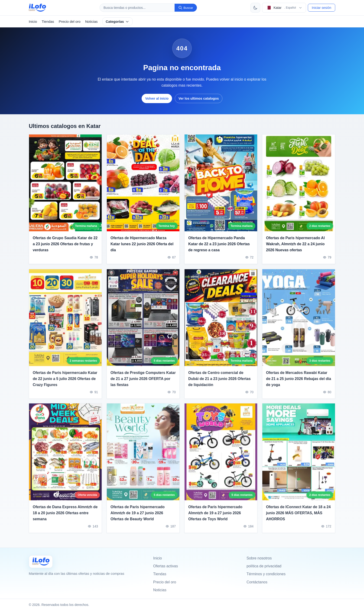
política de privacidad (264, 566)
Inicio (33, 21)
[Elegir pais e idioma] (284, 8)
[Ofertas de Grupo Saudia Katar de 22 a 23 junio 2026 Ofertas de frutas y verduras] (65, 183)
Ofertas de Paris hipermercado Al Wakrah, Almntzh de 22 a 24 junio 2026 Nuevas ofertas (295, 244)
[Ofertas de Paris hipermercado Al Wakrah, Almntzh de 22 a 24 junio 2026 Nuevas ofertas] (299, 183)
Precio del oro (70, 21)
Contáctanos (257, 582)
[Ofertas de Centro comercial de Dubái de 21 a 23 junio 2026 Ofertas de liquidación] (221, 321)
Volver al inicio (157, 98)
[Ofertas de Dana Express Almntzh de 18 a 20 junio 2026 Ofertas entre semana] (65, 455)
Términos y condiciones (266, 574)
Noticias (91, 21)
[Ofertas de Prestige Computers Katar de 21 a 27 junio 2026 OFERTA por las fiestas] (143, 321)
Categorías (117, 21)
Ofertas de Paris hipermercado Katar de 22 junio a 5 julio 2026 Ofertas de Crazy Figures (65, 382)
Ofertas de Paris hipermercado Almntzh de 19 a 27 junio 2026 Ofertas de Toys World (215, 516)
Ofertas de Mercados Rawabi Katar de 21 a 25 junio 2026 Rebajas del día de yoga (299, 382)
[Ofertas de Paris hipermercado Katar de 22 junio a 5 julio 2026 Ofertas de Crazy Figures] (65, 321)
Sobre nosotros (259, 558)
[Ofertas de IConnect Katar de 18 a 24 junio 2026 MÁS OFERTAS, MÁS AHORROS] (299, 455)
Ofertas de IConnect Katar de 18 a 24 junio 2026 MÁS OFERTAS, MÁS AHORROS (298, 516)
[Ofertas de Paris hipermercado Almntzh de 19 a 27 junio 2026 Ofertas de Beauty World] (143, 455)
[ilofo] (37, 8)
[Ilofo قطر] (41, 562)
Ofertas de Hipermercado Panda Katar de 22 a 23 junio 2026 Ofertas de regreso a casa (219, 244)
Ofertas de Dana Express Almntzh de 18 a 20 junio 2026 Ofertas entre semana (65, 516)
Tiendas (48, 21)
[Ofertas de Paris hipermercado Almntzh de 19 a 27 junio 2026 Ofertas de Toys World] (221, 455)
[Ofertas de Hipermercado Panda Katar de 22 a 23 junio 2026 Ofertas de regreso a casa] (221, 183)
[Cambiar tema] (255, 8)
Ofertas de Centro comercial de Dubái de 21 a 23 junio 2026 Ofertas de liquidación (219, 382)
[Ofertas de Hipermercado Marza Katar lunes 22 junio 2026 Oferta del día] (143, 183)
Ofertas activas (166, 566)
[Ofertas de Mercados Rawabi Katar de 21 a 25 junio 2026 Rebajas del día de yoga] (299, 321)
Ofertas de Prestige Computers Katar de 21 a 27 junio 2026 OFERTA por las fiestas (143, 382)
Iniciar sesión (322, 8)
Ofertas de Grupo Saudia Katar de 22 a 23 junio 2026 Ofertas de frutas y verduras (65, 244)
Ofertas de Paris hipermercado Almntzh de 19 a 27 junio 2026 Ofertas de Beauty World (138, 516)
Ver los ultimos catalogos (199, 98)
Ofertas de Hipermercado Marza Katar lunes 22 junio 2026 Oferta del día (142, 244)
